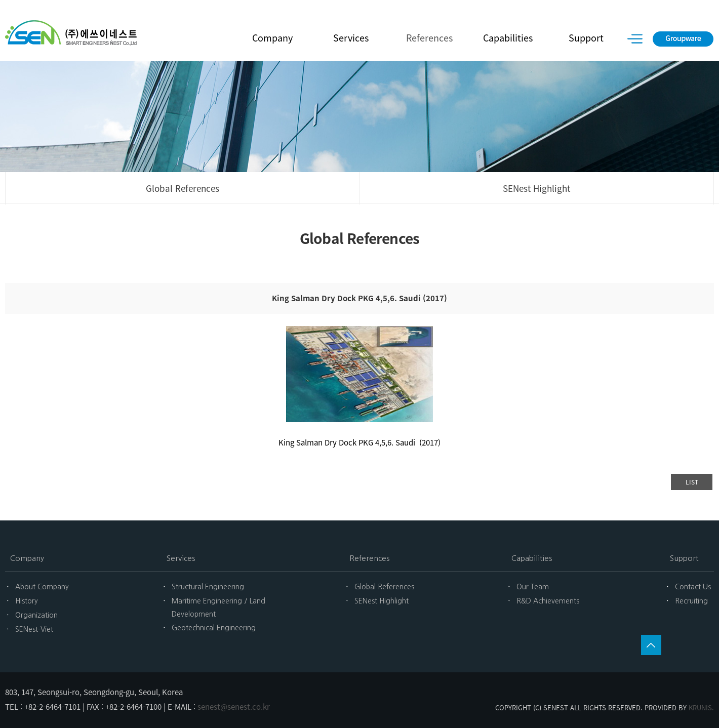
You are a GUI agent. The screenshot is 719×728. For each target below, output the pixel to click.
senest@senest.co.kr (234, 707)
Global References (183, 188)
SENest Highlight (536, 188)
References (429, 38)
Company (272, 38)
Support (586, 38)
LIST (692, 482)
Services (351, 38)
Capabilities (508, 38)
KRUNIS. (701, 707)
